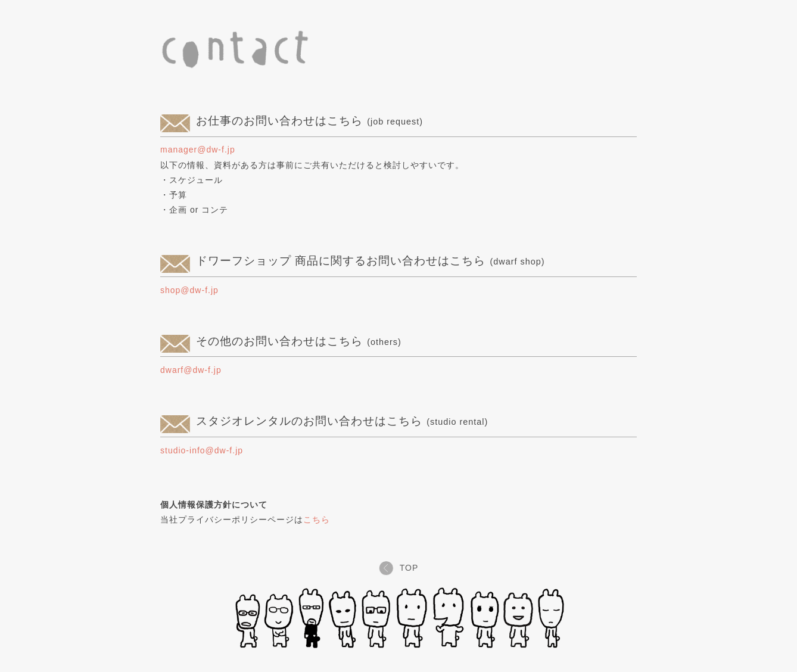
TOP (399, 568)
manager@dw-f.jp (198, 150)
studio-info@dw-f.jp (202, 450)
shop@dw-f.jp (189, 290)
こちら (317, 519)
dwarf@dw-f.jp (191, 370)
